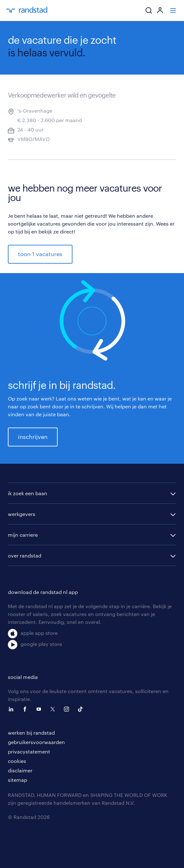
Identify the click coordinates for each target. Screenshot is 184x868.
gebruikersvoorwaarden (36, 742)
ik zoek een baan (28, 493)
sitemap (17, 780)
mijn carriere (23, 535)
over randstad (25, 555)
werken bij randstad (31, 733)
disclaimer (20, 770)
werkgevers (22, 514)
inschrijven (33, 437)
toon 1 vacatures (40, 254)
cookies (17, 761)
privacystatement (29, 751)
